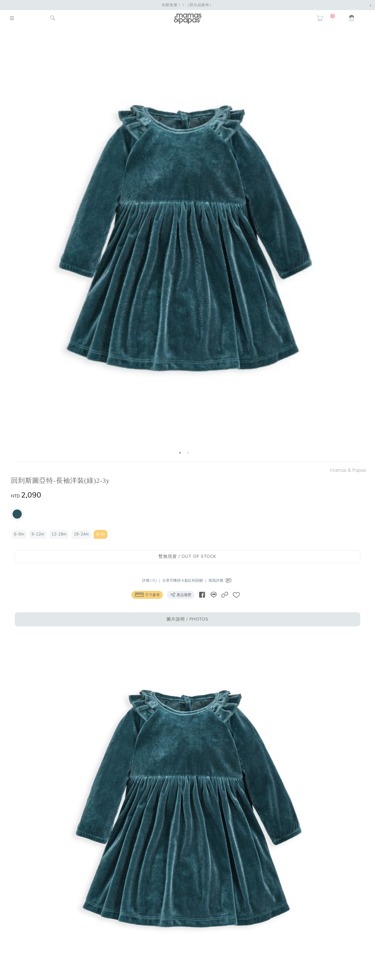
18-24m (81, 534)
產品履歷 (181, 595)
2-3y (101, 534)
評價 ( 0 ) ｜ (152, 580)
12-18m (59, 534)
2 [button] (188, 453)
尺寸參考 (147, 595)
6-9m (19, 534)
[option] (184, 246)
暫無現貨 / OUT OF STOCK (187, 556)
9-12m (38, 534)
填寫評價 (221, 580)
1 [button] (180, 453)
